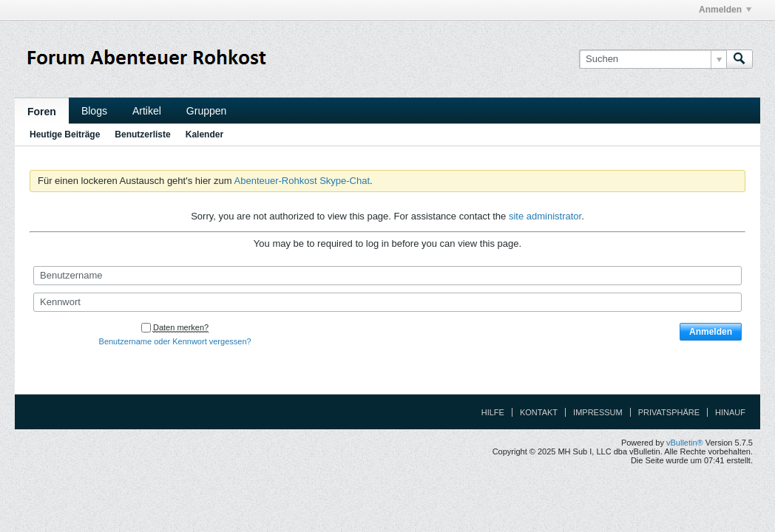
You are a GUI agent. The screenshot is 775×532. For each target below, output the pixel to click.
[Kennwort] (387, 302)
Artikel (147, 111)
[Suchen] (653, 59)
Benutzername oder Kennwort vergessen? (175, 341)
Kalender (204, 134)
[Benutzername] (387, 276)
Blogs (94, 111)
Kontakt (539, 412)
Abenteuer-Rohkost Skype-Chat (302, 181)
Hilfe (493, 412)
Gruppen (206, 111)
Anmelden (725, 10)
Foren (42, 112)
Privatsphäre (669, 412)
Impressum (598, 412)
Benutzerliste (142, 134)
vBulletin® (685, 443)
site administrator (545, 216)
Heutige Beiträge (65, 134)
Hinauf (730, 412)
